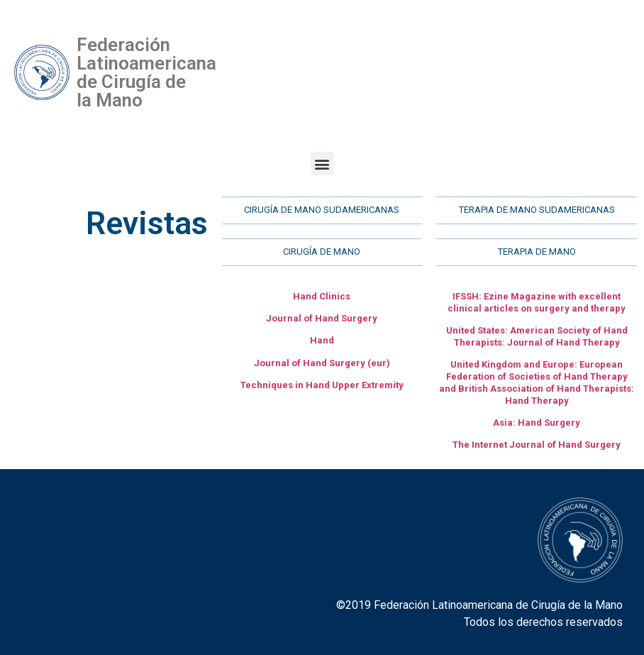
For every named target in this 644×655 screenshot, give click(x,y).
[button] (322, 164)
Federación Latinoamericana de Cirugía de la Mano (146, 72)
